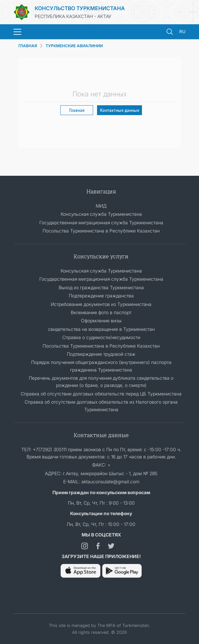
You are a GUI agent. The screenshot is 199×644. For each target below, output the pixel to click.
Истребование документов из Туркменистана (101, 304)
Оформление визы (101, 321)
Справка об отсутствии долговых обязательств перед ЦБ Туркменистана (101, 394)
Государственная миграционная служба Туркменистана (101, 222)
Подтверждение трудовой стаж (101, 354)
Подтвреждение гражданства (101, 296)
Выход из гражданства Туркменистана (101, 287)
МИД (101, 206)
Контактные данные (120, 110)
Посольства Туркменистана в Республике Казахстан (101, 231)
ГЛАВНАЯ (28, 46)
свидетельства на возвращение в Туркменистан (101, 329)
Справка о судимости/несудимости (101, 337)
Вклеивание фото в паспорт (101, 312)
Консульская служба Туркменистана (101, 214)
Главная (77, 110)
